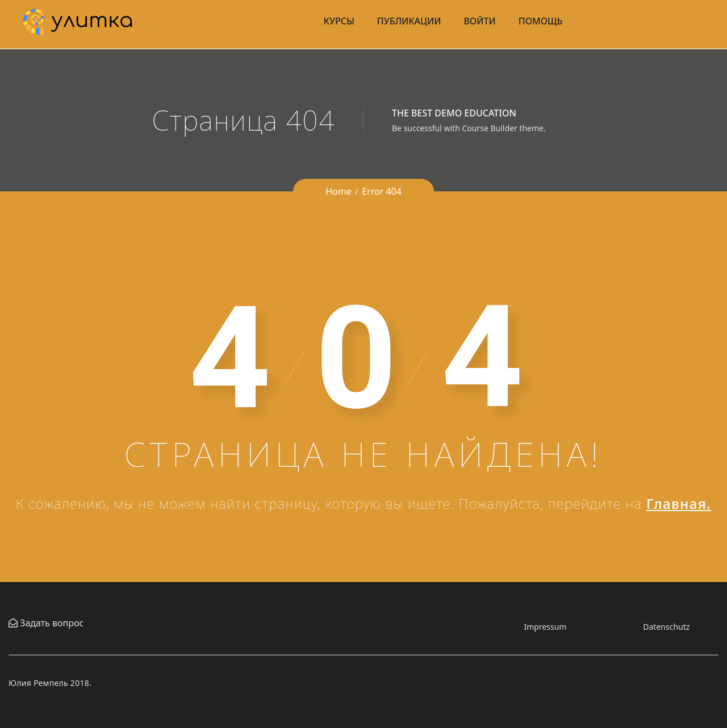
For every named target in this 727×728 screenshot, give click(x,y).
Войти (480, 21)
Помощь (541, 21)
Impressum (545, 627)
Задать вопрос (51, 623)
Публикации (409, 21)
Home (339, 191)
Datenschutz (666, 627)
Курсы (339, 21)
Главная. (679, 503)
